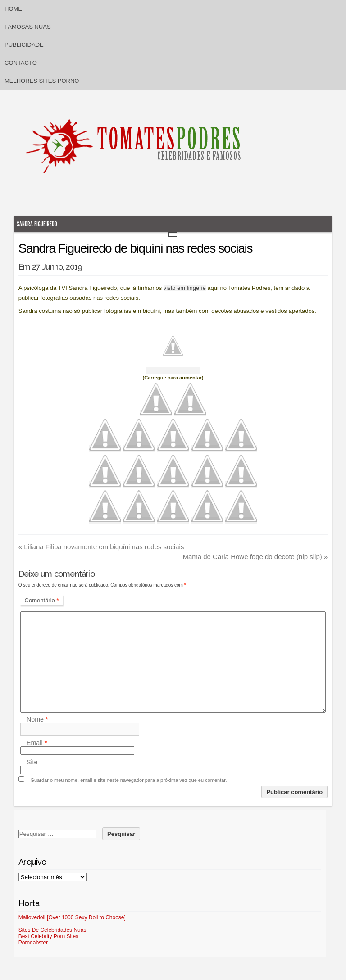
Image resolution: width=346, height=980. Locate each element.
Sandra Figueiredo (37, 224)
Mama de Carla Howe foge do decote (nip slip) (255, 557)
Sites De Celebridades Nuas (52, 930)
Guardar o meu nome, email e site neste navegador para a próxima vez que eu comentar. (129, 780)
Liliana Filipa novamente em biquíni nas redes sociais (101, 547)
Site (32, 762)
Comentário (42, 600)
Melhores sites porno (42, 81)
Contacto (21, 63)
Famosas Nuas (28, 27)
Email (37, 743)
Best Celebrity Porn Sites (48, 936)
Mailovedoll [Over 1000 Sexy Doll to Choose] (72, 917)
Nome (37, 719)
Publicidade (24, 45)
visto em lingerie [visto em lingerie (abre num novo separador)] (185, 288)
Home (13, 9)
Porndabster (33, 943)
